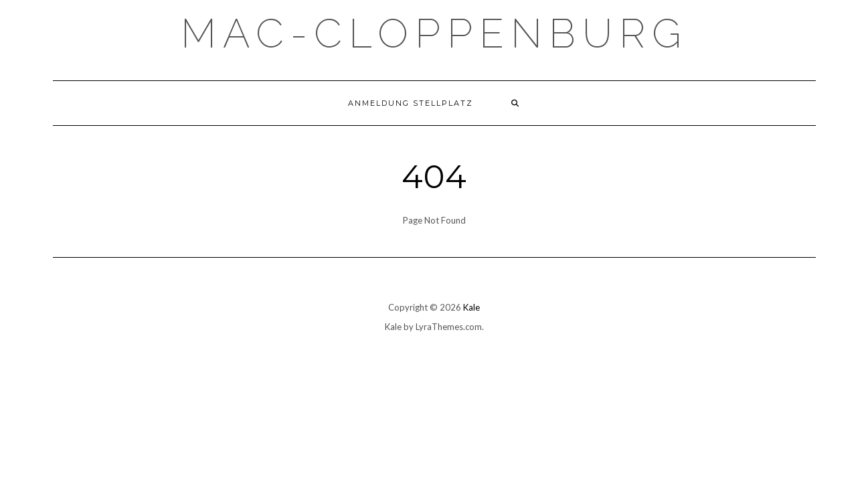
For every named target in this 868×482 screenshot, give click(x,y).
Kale (471, 307)
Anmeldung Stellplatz (411, 103)
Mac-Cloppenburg (434, 33)
